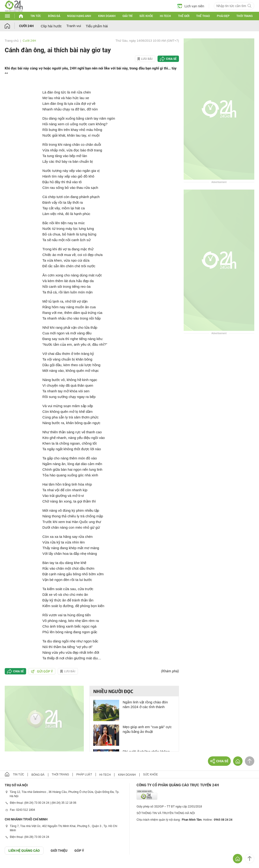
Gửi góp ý (42, 671)
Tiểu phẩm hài (97, 26)
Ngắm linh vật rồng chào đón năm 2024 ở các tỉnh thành (145, 704)
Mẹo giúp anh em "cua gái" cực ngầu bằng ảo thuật (147, 729)
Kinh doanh (107, 16)
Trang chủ (12, 41)
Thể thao (203, 16)
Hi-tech (165, 16)
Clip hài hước (51, 26)
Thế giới (184, 16)
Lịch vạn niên (191, 6)
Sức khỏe (146, 16)
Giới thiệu (59, 851)
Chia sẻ (171, 59)
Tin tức (36, 16)
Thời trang (245, 16)
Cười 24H (26, 26)
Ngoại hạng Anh (79, 16)
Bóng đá (54, 16)
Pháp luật (84, 775)
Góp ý (79, 851)
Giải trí (127, 16)
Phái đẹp (223, 16)
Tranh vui (74, 26)
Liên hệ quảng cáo (24, 851)
